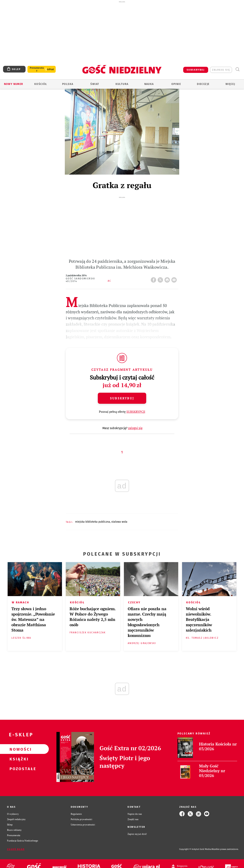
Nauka (149, 84)
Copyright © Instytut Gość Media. (195, 849)
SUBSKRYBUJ (196, 70)
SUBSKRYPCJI (136, 412)
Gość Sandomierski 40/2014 (81, 280)
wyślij (175, 279)
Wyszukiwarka (237, 69)
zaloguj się (221, 70)
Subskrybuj (122, 398)
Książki (18, 759)
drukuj (168, 279)
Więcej (230, 84)
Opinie (176, 84)
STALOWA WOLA (119, 522)
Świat (95, 84)
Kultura (122, 84)
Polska (68, 84)
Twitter (161, 279)
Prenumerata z (37, 69)
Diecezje (203, 84)
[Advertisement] (122, 32)
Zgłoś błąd (16, 849)
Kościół (41, 84)
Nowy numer (14, 84)
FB (154, 279)
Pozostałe (18, 769)
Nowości (18, 749)
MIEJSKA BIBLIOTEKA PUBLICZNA (93, 522)
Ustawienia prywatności (83, 824)
